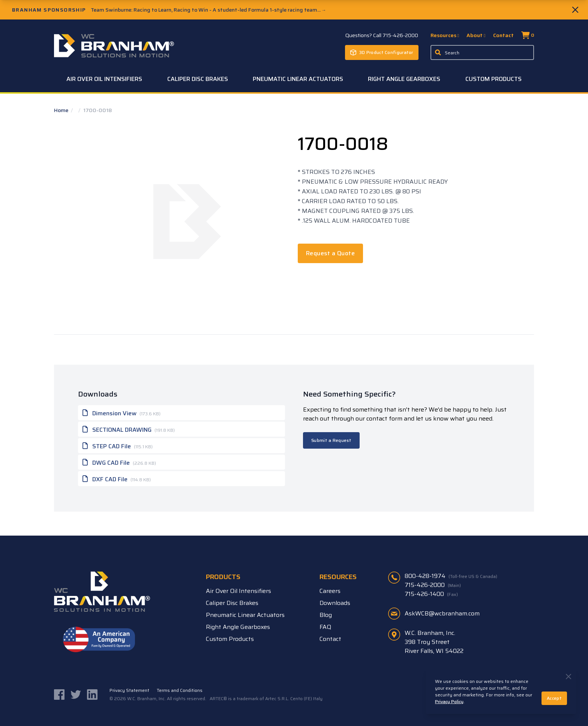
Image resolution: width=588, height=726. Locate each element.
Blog (326, 615)
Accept (554, 698)
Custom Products (493, 79)
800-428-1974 (451, 576)
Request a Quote (330, 253)
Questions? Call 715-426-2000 (382, 35)
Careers (330, 591)
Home (62, 110)
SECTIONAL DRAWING (129, 429)
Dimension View (121, 413)
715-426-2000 (433, 585)
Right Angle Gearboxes (404, 79)
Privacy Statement (129, 690)
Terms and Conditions (180, 690)
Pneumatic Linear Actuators (298, 79)
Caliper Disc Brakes (198, 79)
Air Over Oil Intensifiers (104, 79)
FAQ (325, 627)
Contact (503, 35)
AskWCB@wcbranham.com (442, 613)
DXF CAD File (117, 479)
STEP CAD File (118, 446)
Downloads (335, 603)
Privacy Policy (449, 701)
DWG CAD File (119, 462)
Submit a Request (331, 440)
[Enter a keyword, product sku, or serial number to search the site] (482, 52)
